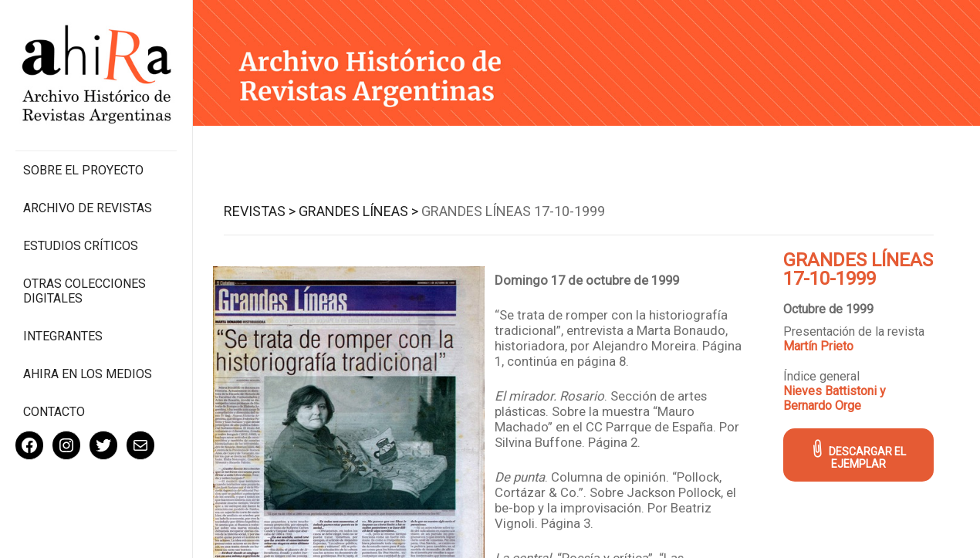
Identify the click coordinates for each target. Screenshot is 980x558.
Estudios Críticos (81, 246)
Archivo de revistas (88, 208)
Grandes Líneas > (358, 211)
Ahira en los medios (88, 374)
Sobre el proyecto (83, 170)
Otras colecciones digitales (84, 291)
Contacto (54, 412)
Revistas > (260, 211)
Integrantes (63, 336)
